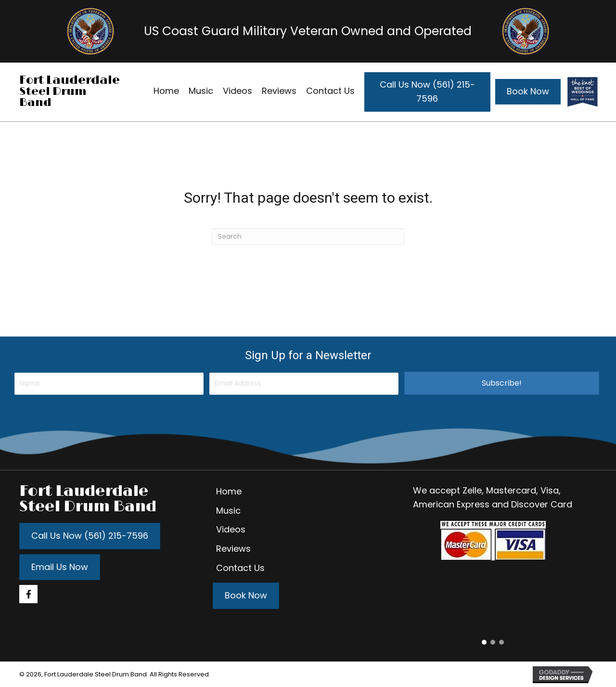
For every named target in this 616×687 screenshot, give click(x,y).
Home (229, 491)
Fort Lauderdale (70, 80)
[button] (502, 383)
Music (228, 511)
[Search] (308, 237)
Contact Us (240, 568)
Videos (231, 529)
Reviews (233, 549)
